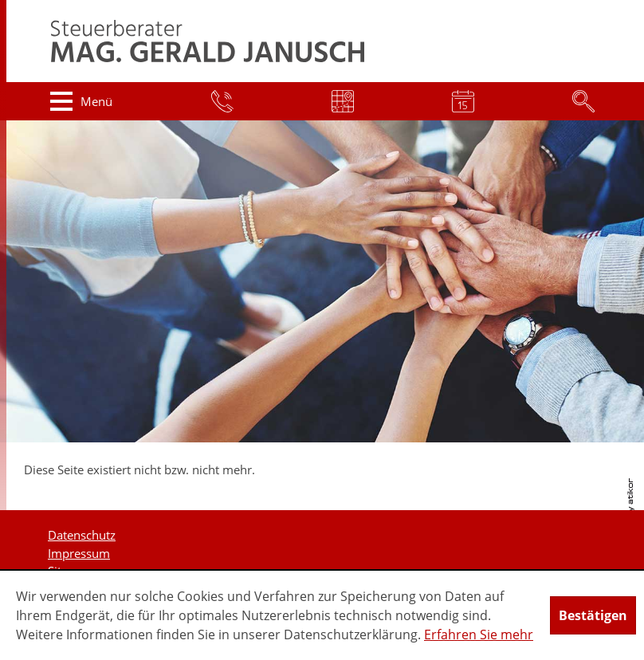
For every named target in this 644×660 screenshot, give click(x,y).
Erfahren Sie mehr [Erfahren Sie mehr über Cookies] (479, 634)
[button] (82, 101)
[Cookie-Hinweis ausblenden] (593, 615)
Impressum (79, 553)
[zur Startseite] (208, 41)
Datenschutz (82, 535)
